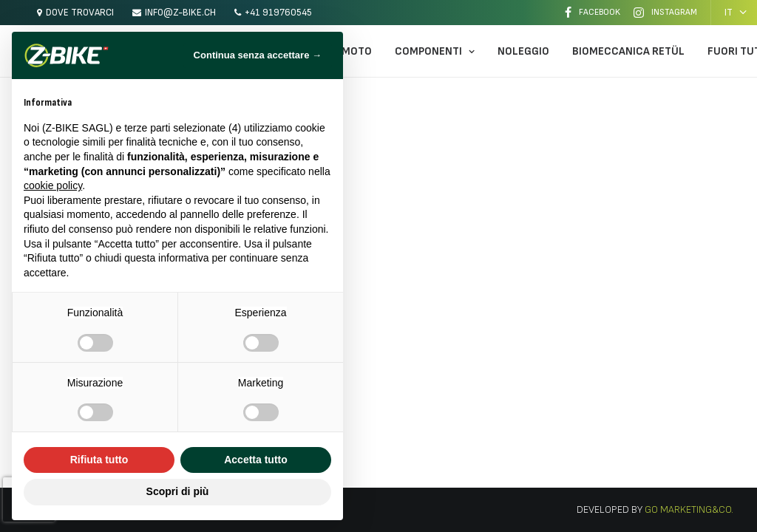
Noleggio (523, 51)
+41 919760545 (278, 13)
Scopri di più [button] (178, 491)
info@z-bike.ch (180, 13)
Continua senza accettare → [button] (258, 55)
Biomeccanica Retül (628, 51)
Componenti (435, 51)
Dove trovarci (80, 13)
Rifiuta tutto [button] (99, 460)
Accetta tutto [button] (256, 460)
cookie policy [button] (53, 185)
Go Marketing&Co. (688, 509)
